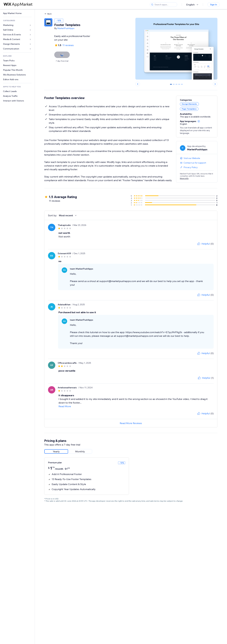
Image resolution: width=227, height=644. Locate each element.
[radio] (56, 451)
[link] (17, 13)
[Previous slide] (138, 84)
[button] (199, 121)
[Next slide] (215, 84)
